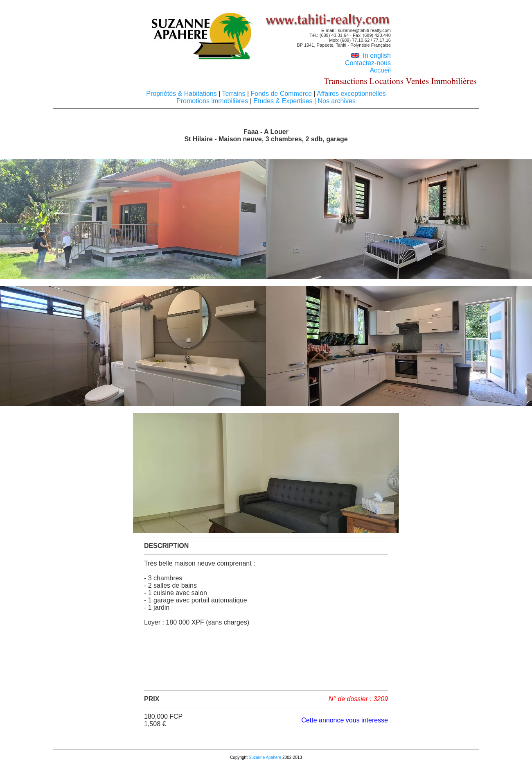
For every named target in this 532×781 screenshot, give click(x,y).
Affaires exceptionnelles (350, 94)
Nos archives (336, 101)
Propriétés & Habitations (182, 94)
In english (371, 55)
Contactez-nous (368, 63)
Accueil (380, 70)
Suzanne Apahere (265, 757)
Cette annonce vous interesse (345, 720)
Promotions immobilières (213, 101)
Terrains (234, 94)
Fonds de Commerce (281, 94)
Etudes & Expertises (283, 101)
